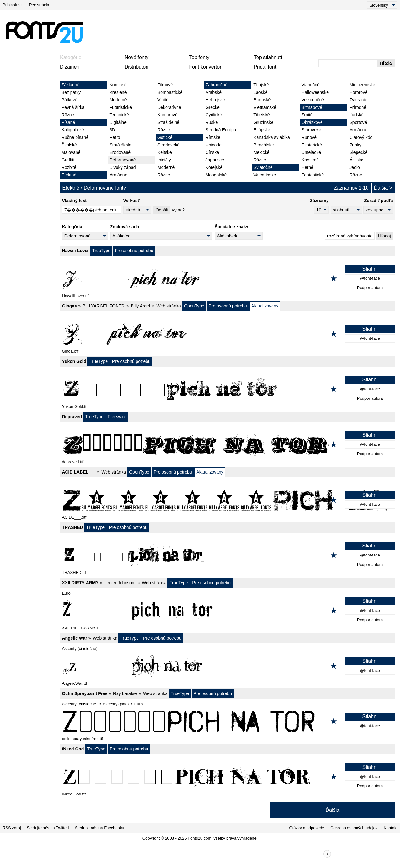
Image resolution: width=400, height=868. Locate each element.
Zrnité (307, 115)
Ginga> (69, 306)
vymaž (178, 210)
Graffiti (68, 160)
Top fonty (199, 57)
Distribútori (137, 67)
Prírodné (358, 107)
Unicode (214, 145)
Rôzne (68, 115)
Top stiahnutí (268, 57)
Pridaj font (265, 67)
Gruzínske (263, 122)
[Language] (382, 5)
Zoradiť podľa (378, 201)
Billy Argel (140, 306)
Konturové (167, 115)
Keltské (165, 152)
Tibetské (262, 115)
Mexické (261, 152)
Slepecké (358, 152)
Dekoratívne (169, 107)
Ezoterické (312, 145)
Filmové (165, 85)
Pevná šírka (73, 107)
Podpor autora (370, 288)
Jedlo (355, 167)
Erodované (120, 152)
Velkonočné (313, 100)
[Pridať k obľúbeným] (334, 278)
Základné (71, 85)
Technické (119, 115)
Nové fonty (137, 57)
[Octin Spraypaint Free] (227, 721)
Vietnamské (265, 107)
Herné (307, 167)
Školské (69, 145)
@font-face (370, 278)
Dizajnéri (70, 67)
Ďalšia (381, 188)
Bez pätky (71, 92)
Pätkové (70, 100)
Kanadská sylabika (272, 137)
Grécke (213, 107)
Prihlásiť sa (13, 5)
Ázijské (356, 160)
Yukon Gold (74, 361)
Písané (68, 122)
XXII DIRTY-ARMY (80, 583)
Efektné (69, 175)
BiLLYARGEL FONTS (103, 306)
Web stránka (169, 306)
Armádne (118, 175)
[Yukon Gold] (227, 389)
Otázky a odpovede (307, 828)
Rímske (213, 137)
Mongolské (216, 175)
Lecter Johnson (120, 583)
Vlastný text (74, 201)
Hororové (358, 92)
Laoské (260, 92)
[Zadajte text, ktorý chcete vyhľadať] (348, 63)
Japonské (215, 160)
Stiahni (370, 269)
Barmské (262, 100)
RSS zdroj (12, 828)
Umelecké (311, 152)
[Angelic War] (227, 666)
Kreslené (118, 92)
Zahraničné (217, 85)
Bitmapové (312, 107)
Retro (115, 137)
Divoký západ (122, 167)
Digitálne (118, 122)
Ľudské (356, 115)
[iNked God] (227, 777)
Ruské (212, 122)
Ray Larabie (125, 693)
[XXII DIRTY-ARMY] (227, 611)
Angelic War (74, 638)
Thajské (261, 85)
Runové (309, 137)
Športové (358, 122)
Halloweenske (315, 92)
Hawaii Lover (75, 251)
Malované (71, 152)
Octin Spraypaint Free (85, 693)
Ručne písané (75, 137)
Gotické (165, 137)
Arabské (214, 92)
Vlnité (163, 100)
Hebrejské (215, 100)
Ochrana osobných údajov (354, 828)
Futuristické (121, 107)
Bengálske (264, 145)
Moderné (118, 100)
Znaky (355, 145)
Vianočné (311, 85)
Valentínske (265, 175)
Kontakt (391, 828)
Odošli (162, 210)
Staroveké (311, 130)
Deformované (122, 160)
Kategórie (71, 57)
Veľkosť (132, 201)
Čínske (212, 152)
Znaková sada (125, 227)
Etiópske (262, 130)
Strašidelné (168, 122)
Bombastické (170, 92)
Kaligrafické (73, 130)
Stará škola (120, 145)
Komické (118, 85)
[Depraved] (227, 444)
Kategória (72, 227)
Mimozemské (362, 85)
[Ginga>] (227, 334)
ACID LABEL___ (79, 472)
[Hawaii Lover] (227, 278)
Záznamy (319, 201)
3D (112, 130)
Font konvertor (205, 67)
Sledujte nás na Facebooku (100, 828)
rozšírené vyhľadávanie (350, 236)
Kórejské (214, 167)
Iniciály (164, 160)
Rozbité (69, 167)
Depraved (72, 417)
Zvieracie (358, 100)
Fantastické (313, 175)
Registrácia (39, 5)
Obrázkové (312, 122)
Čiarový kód (361, 137)
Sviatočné (263, 167)
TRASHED (72, 527)
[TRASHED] (227, 555)
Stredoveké (169, 145)
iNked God (73, 749)
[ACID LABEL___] (227, 500)
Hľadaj (386, 63)
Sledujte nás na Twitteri (48, 828)
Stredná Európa (221, 130)
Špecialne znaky (232, 227)
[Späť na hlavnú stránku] (44, 32)
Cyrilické (214, 115)
